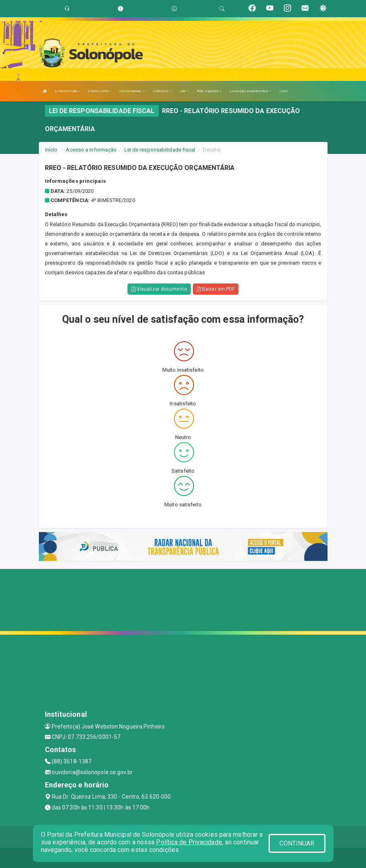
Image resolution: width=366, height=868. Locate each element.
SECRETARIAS (132, 91)
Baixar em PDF (216, 289)
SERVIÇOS (162, 91)
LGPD (283, 91)
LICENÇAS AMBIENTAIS (251, 91)
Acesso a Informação (91, 150)
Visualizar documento (159, 289)
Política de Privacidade (189, 842)
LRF (185, 91)
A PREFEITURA (67, 91)
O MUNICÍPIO (99, 91)
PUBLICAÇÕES (209, 91)
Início (51, 150)
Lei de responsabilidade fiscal (160, 150)
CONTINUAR (297, 843)
